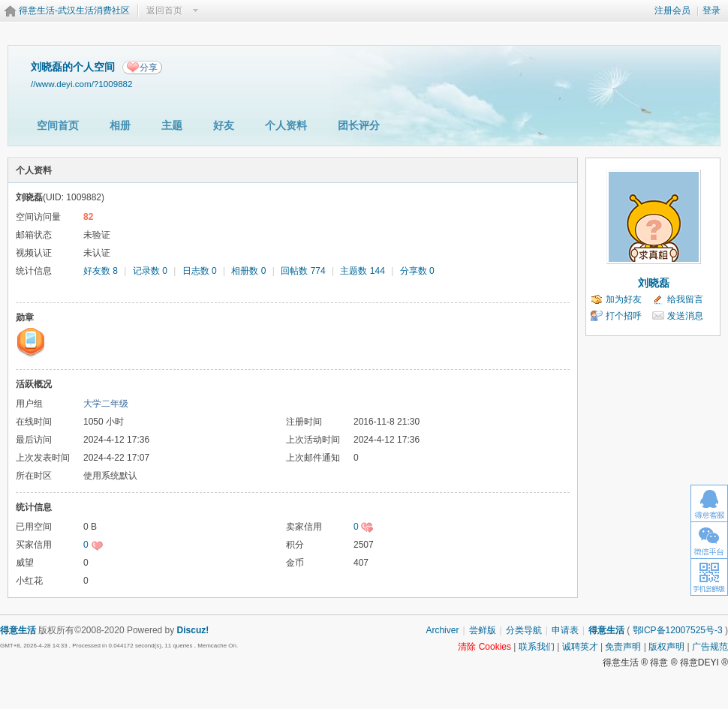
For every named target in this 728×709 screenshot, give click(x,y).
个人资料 (286, 125)
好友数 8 (101, 271)
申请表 (565, 630)
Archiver (442, 630)
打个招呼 (624, 316)
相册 (120, 125)
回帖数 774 (303, 271)
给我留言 (685, 299)
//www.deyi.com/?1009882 (82, 84)
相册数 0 (248, 271)
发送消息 (685, 316)
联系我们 (537, 647)
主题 (172, 125)
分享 (149, 68)
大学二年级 (106, 404)
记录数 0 (150, 271)
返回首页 (164, 11)
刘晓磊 (654, 283)
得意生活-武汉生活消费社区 (74, 11)
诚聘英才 (580, 647)
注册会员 (672, 11)
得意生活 (606, 630)
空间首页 (58, 125)
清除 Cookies (484, 647)
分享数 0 (417, 271)
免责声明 (623, 647)
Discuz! (193, 630)
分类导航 (524, 630)
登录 (711, 11)
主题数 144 (362, 271)
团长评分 (359, 125)
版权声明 (666, 647)
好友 (224, 125)
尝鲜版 (483, 630)
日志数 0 (200, 271)
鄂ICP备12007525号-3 (678, 630)
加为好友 (624, 299)
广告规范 (710, 647)
